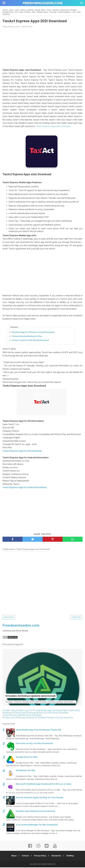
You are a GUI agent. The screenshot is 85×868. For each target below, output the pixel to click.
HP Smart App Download (24, 713)
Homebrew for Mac (26, 771)
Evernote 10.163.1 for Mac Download (34, 744)
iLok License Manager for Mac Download (37, 825)
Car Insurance (67, 718)
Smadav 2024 (9, 711)
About (13, 856)
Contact (25, 856)
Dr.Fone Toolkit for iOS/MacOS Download (30, 341)
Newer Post (9, 618)
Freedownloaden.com (43, 3)
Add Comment (27, 27)
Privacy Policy (40, 856)
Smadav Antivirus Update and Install (40, 696)
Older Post (76, 618)
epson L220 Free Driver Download (52, 713)
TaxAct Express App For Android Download (25, 488)
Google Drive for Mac (27, 758)
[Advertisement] (43, 49)
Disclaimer (57, 856)
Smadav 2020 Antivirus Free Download (35, 812)
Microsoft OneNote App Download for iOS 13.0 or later (44, 785)
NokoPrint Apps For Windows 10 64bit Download (33, 333)
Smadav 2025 (53, 718)
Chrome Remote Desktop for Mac (27, 337)
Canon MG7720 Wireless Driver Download (22, 716)
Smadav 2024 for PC (26, 711)
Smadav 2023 (9, 718)
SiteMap (70, 856)
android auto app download (49, 711)
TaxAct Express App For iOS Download (22, 451)
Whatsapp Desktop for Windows (31, 718)
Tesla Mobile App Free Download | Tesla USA (39, 730)
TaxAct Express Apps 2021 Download (53, 127)
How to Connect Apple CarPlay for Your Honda (39, 798)
